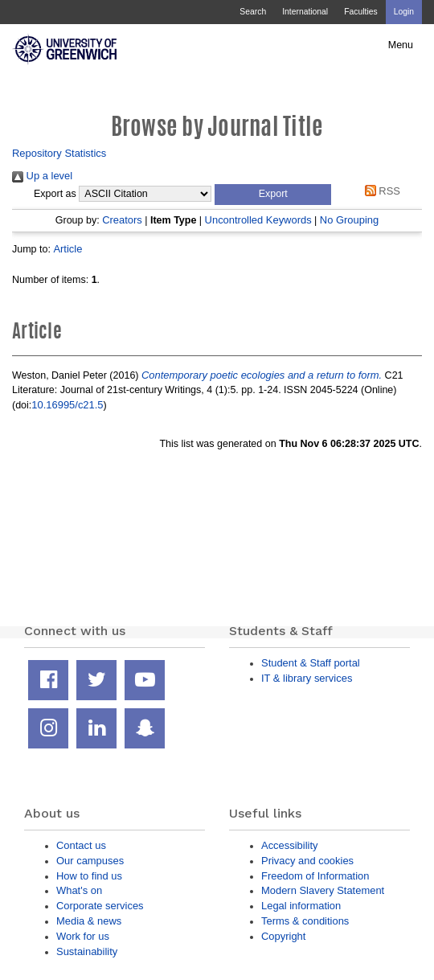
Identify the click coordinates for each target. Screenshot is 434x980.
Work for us (83, 936)
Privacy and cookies (307, 861)
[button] (273, 195)
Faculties (360, 12)
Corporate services (100, 906)
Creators (122, 220)
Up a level (42, 176)
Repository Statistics (59, 153)
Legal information (301, 906)
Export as (55, 194)
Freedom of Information (315, 876)
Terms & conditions (305, 921)
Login (404, 12)
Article (68, 249)
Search (253, 12)
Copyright (283, 936)
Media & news (89, 921)
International (305, 12)
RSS (380, 191)
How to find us (89, 876)
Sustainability (87, 951)
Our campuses (90, 861)
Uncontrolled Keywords (258, 220)
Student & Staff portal (311, 663)
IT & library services (307, 678)
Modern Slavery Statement (323, 890)
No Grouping (349, 220)
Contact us (81, 845)
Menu (401, 45)
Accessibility (289, 845)
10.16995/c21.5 (67, 405)
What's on (79, 890)
